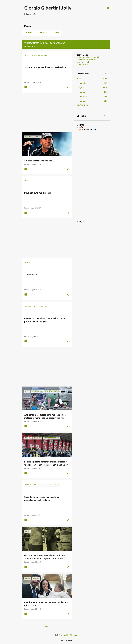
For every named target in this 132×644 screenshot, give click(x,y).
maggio (82, 83)
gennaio (83, 101)
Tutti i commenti (88, 129)
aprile (81, 88)
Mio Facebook (83, 62)
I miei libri (44, 33)
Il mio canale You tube (87, 60)
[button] (68, 88)
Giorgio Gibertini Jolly (48, 8)
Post (82, 127)
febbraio (83, 97)
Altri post (47, 626)
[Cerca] (108, 8)
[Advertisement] (46, 112)
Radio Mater (82, 65)
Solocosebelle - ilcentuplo (88, 57)
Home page (29, 33)
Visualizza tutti (31, 46)
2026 (79, 79)
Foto (56, 33)
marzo (82, 92)
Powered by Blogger (66, 635)
